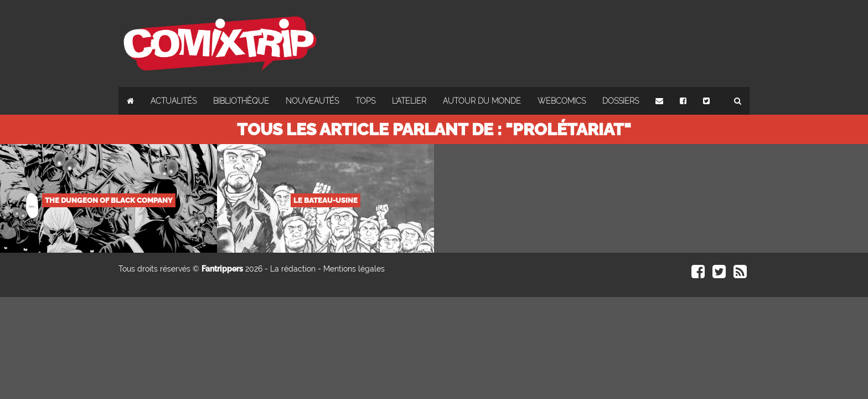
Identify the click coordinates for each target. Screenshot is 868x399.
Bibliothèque (241, 101)
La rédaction (293, 269)
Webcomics (562, 101)
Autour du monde (482, 101)
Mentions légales (354, 269)
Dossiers (621, 101)
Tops (365, 101)
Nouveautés (312, 101)
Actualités (174, 101)
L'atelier (409, 101)
